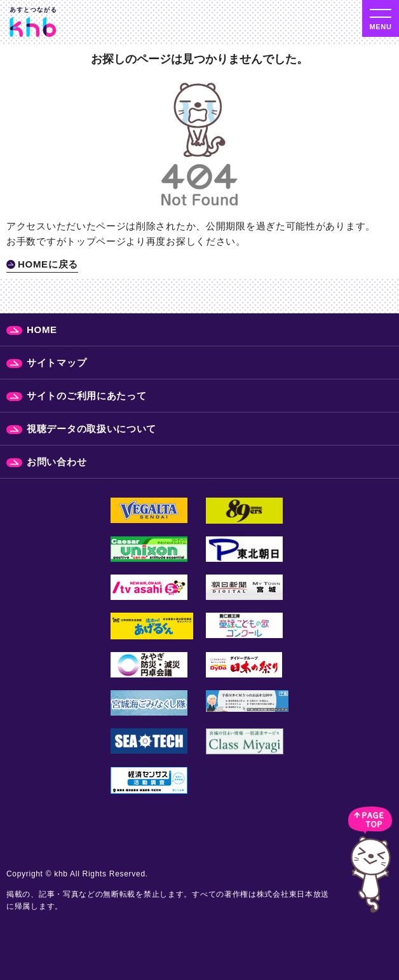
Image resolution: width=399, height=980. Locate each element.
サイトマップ (57, 363)
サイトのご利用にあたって (86, 396)
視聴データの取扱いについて (91, 429)
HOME (42, 330)
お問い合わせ (57, 462)
